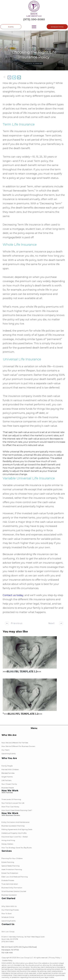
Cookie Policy (7, 960)
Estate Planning (34, 64)
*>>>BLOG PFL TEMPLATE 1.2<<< (34, 698)
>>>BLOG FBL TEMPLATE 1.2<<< (34, 656)
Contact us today (13, 595)
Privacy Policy (55, 958)
